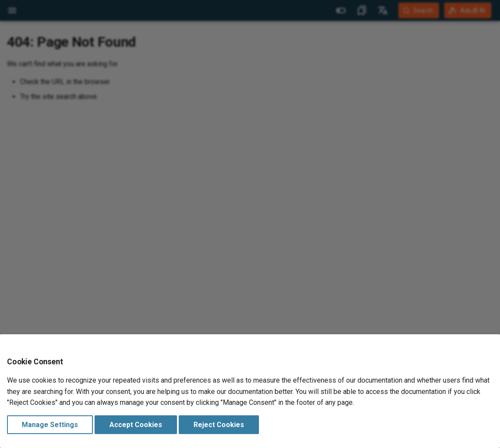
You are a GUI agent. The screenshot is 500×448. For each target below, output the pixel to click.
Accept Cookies (136, 425)
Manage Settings (50, 425)
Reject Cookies (219, 425)
